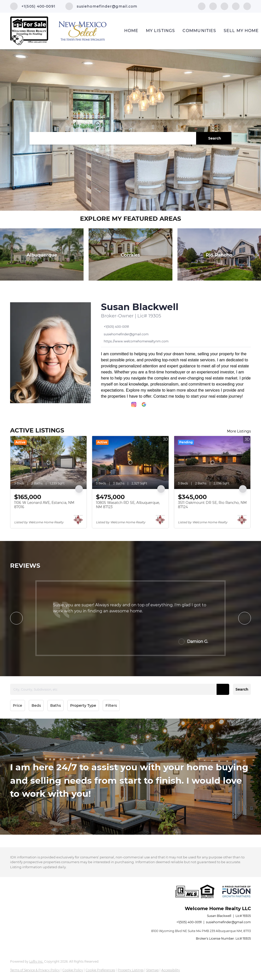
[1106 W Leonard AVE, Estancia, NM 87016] (48, 462)
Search (242, 689)
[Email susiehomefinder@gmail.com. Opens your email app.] (101, 6)
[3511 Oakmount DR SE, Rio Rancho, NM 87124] (212, 462)
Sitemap (152, 970)
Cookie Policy (73, 970)
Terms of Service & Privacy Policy (35, 970)
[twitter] (224, 6)
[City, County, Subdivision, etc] (120, 689)
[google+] (247, 6)
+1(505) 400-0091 (189, 922)
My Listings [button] (160, 31)
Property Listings (131, 970)
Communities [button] (199, 31)
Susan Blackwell (140, 307)
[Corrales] (130, 254)
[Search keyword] (113, 138)
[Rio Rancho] (219, 254)
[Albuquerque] (42, 254)
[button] (214, 138)
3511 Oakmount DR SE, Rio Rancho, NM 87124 (212, 505)
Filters (111, 705)
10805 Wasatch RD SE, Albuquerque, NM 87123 (128, 505)
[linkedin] (213, 6)
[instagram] (236, 6)
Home (131, 31)
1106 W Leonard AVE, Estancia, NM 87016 (44, 505)
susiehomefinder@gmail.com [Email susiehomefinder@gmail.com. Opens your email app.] (228, 922)
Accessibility (171, 970)
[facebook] (202, 6)
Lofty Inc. (36, 961)
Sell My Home (241, 31)
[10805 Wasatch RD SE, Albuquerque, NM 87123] (130, 462)
